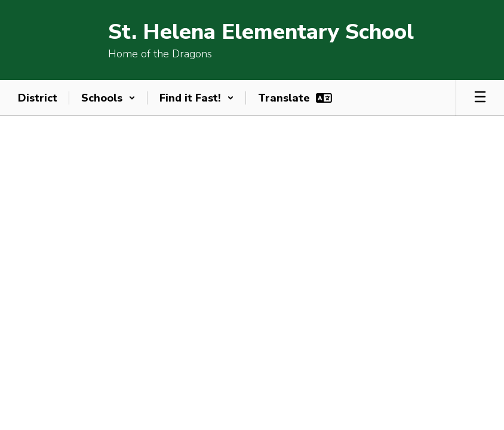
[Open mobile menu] (480, 98)
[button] (108, 98)
